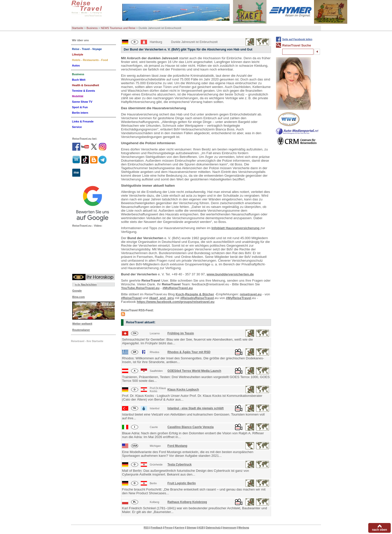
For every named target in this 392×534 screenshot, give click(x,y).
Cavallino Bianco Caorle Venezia (191, 427)
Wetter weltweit (82, 324)
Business (92, 28)
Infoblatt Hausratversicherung (236, 228)
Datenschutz (213, 528)
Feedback (157, 528)
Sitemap (191, 528)
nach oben (379, 530)
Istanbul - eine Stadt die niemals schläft (196, 408)
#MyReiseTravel (239, 298)
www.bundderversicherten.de (230, 274)
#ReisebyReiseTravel (197, 298)
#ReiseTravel (131, 298)
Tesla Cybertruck (180, 465)
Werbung (244, 528)
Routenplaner (81, 330)
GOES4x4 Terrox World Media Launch (194, 371)
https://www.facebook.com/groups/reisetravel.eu (176, 302)
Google (77, 291)
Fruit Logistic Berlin (182, 483)
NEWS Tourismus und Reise (118, 28)
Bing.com (78, 297)
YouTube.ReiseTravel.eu (140, 288)
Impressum (229, 528)
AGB (201, 528)
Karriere (179, 528)
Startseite (77, 28)
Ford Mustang (177, 446)
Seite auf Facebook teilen (297, 39)
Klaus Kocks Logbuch (183, 390)
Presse (169, 528)
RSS (146, 528)
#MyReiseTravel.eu (178, 288)
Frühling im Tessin (181, 333)
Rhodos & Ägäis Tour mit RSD (189, 352)
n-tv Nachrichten (86, 284)
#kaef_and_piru (162, 298)
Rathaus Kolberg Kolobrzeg (187, 502)
